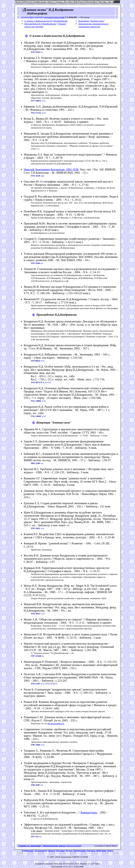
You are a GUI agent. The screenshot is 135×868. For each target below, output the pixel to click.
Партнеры (91, 851)
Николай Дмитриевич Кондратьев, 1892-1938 (51, 169)
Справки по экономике (30, 846)
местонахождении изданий (54, 17)
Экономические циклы (54, 846)
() (73, 846)
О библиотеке (28, 851)
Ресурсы (69, 851)
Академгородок (41, 851)
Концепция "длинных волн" (92, 21)
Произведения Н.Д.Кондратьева (40, 24)
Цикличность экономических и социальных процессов (93, 25)
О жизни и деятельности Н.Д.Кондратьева (46, 21)
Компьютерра (89, 812)
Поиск (110, 851)
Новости (52, 851)
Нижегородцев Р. (56, 723)
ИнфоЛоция (101, 851)
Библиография (80, 851)
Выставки (60, 851)
